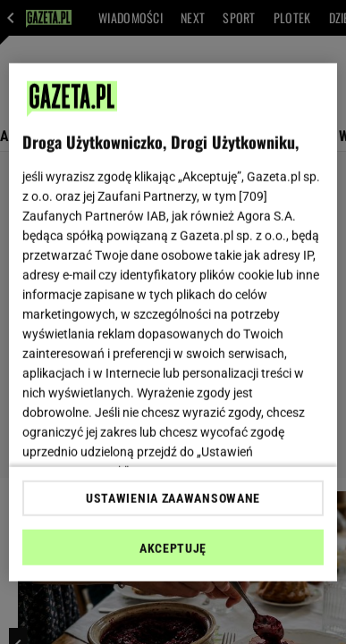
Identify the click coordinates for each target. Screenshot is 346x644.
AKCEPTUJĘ (173, 548)
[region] (173, 322)
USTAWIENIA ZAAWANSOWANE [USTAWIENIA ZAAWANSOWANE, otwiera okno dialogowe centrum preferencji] (173, 498)
